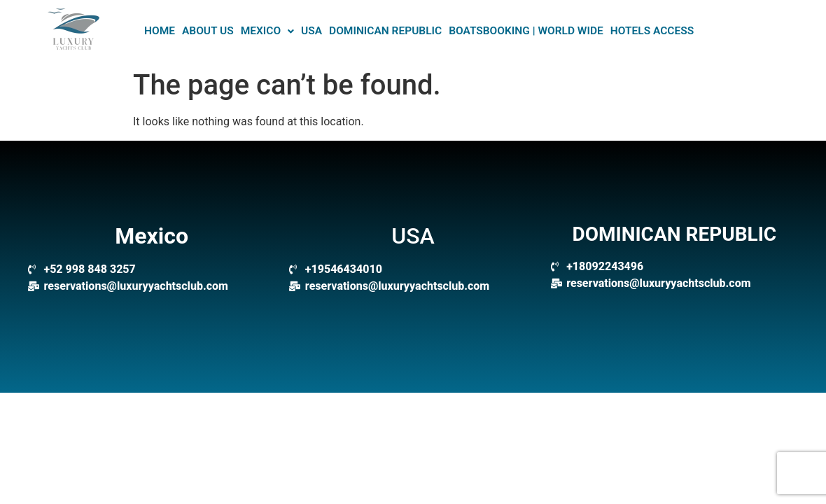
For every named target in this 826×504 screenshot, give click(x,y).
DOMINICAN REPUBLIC (385, 31)
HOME (160, 31)
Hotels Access (652, 31)
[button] (267, 31)
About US (208, 31)
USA (311, 31)
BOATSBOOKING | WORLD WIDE (526, 31)
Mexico (267, 31)
